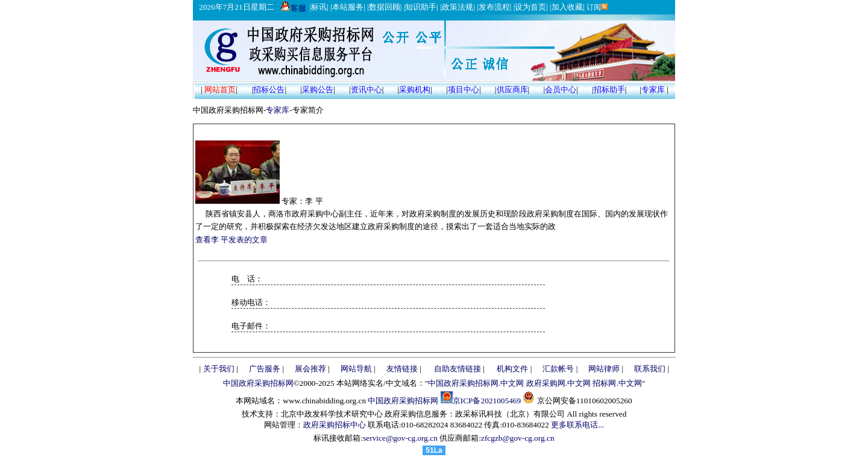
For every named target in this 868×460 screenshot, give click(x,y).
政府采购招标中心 (335, 425)
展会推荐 (310, 369)
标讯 (319, 7)
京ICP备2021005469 (487, 401)
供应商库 (512, 90)
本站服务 (348, 7)
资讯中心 (366, 90)
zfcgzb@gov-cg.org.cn (518, 438)
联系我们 (650, 369)
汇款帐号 (558, 369)
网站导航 (356, 369)
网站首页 (220, 90)
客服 (294, 8)
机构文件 (512, 369)
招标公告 (269, 90)
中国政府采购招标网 (258, 383)
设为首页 (530, 7)
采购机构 (415, 90)
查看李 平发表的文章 (231, 240)
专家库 (653, 90)
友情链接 (402, 369)
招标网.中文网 (617, 383)
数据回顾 (385, 7)
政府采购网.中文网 (558, 383)
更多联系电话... (577, 425)
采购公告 (318, 90)
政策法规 (458, 7)
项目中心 (464, 90)
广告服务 (265, 369)
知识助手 (421, 7)
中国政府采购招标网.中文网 (476, 383)
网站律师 (604, 369)
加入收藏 (567, 7)
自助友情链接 (458, 369)
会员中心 (561, 90)
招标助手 (609, 90)
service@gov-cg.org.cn (400, 438)
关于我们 (219, 369)
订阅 (596, 7)
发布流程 (494, 7)
